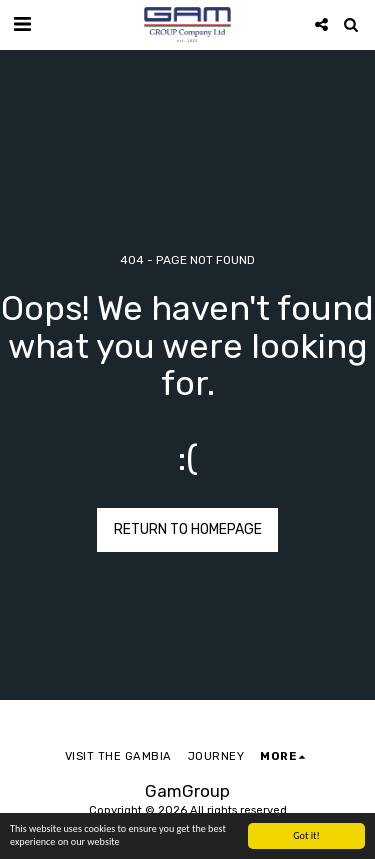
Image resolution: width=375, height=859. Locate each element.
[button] (22, 24)
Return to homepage (188, 529)
